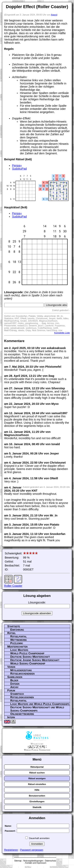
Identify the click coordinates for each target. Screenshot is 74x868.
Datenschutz (51, 861)
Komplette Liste (62, 333)
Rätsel (12, 633)
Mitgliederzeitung (21, 670)
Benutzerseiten (37, 796)
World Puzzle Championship (27, 653)
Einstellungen (37, 801)
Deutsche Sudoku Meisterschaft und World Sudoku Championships (37, 709)
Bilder (14, 680)
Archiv (14, 687)
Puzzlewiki (17, 643)
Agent (54, 15)
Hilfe (37, 790)
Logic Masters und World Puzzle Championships (40, 704)
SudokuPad (19, 169)
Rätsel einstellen (37, 784)
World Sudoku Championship (28, 663)
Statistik (37, 807)
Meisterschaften (17, 647)
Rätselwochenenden (22, 674)
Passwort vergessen (32, 850)
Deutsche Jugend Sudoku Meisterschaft (35, 660)
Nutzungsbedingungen (33, 861)
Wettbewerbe (19, 640)
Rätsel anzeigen (37, 778)
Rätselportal (19, 636)
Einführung (17, 630)
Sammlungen (15, 677)
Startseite (14, 626)
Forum (11, 690)
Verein (11, 667)
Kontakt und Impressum (36, 863)
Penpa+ (17, 165)
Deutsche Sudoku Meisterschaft (30, 657)
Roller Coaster (13, 586)
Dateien (15, 684)
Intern (11, 717)
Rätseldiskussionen (22, 697)
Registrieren (11, 850)
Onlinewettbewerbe (22, 714)
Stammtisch (17, 694)
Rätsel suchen (37, 773)
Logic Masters (19, 650)
